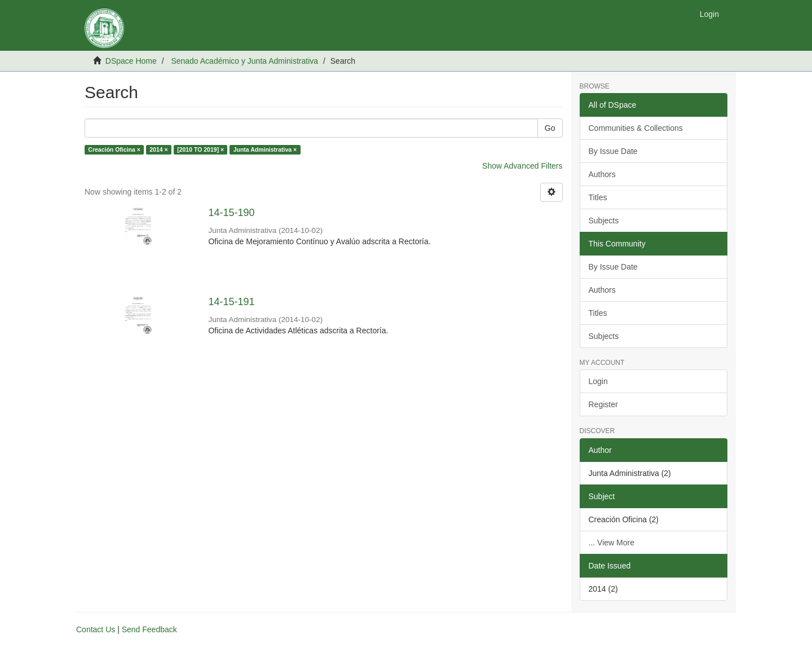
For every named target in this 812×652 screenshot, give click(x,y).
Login (598, 381)
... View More (612, 543)
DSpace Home (131, 61)
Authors (602, 174)
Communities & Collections (636, 128)
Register (603, 404)
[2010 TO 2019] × (200, 149)
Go (550, 128)
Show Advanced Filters (522, 166)
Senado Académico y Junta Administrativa (244, 61)
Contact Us (96, 629)
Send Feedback (149, 629)
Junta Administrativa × (265, 149)
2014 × (158, 149)
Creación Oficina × (114, 149)
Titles (598, 197)
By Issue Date (613, 151)
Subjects (604, 221)
